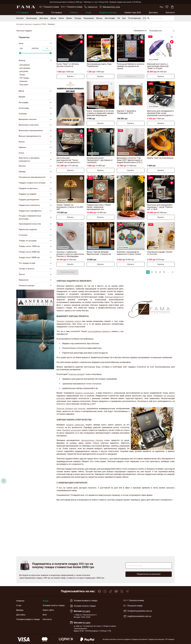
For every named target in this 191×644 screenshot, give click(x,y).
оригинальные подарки (92, 440)
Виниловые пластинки (36, 125)
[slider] (20, 53)
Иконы (99, 18)
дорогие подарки (76, 374)
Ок (47, 48)
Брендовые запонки (36, 119)
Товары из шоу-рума (36, 241)
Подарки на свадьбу (36, 194)
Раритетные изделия (36, 229)
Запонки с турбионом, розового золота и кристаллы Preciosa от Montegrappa (70, 254)
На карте (86, 611)
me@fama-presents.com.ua (137, 616)
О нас (146, 18)
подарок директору (75, 425)
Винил (69, 18)
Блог (45, 615)
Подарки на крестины (36, 188)
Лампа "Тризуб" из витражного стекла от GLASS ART (70, 207)
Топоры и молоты (36, 269)
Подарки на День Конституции (36, 183)
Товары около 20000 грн (36, 252)
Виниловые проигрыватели (36, 131)
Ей (119, 18)
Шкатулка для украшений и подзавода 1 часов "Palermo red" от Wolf (160, 207)
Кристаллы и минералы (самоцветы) (36, 159)
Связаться (91, 7)
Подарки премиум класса (69, 321)
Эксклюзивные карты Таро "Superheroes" (99, 65)
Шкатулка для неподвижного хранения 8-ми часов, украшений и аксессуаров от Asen (160, 113)
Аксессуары (32, 18)
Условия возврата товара (28, 619)
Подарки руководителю (36, 200)
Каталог (20, 18)
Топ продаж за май (36, 263)
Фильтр (35, 61)
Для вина (44, 18)
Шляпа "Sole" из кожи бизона (160, 158)
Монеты (36, 166)
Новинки (74, 12)
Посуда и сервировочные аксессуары (36, 217)
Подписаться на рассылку (149, 574)
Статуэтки (36, 235)
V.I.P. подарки (22, 12)
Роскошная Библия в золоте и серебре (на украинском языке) (130, 66)
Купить (70, 76)
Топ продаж (57, 12)
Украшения (89, 18)
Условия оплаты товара (54, 605)
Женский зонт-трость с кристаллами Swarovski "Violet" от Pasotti (158, 66)
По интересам (134, 18)
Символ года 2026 (133, 12)
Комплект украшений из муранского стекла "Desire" (129, 253)
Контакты (170, 12)
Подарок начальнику (72, 430)
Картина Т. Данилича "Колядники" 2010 (126, 112)
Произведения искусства (36, 224)
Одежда (36, 172)
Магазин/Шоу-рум (110, 7)
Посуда (78, 18)
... (168, 272)
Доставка (153, 12)
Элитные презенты (113, 297)
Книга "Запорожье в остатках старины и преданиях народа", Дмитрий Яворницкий (100, 113)
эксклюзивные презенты (99, 331)
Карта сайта (48, 610)
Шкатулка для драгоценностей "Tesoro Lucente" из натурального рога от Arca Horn (68, 160)
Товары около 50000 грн (36, 257)
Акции (89, 12)
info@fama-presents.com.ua (138, 611)
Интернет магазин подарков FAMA (31, 24)
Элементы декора (36, 286)
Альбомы (36, 114)
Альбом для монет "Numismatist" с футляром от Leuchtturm (100, 160)
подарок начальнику (85, 393)
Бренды (40, 12)
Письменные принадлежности (36, 177)
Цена (35, 43)
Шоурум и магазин (108, 12)
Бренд (36, 91)
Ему (124, 18)
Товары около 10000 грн (36, 246)
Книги (61, 18)
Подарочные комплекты (36, 205)
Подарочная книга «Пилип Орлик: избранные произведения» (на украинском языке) (99, 207)
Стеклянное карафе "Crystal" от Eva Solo (160, 253)
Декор (53, 18)
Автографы (110, 18)
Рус (162, 7)
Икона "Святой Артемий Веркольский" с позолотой (99, 253)
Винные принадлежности (36, 136)
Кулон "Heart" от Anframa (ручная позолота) (68, 65)
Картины (36, 147)
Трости (36, 274)
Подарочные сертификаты (36, 211)
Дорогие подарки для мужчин (71, 409)
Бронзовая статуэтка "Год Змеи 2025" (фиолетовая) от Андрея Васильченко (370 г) (130, 160)
